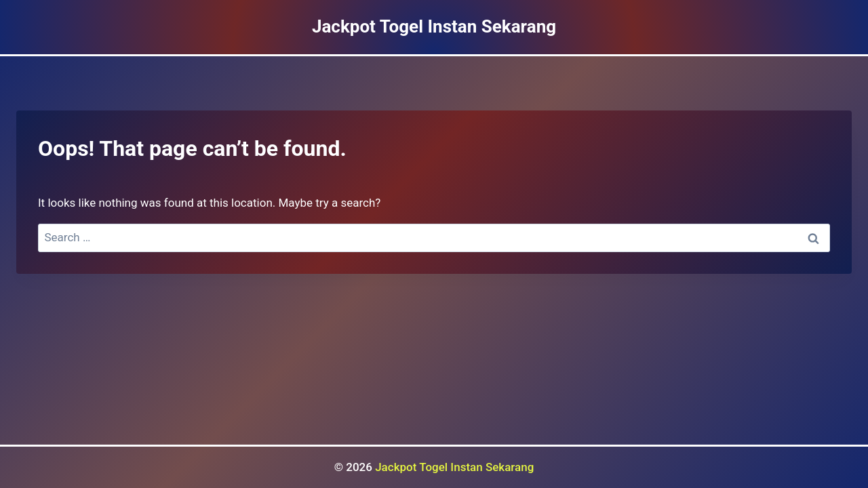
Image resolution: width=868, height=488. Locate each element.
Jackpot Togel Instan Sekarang (454, 467)
